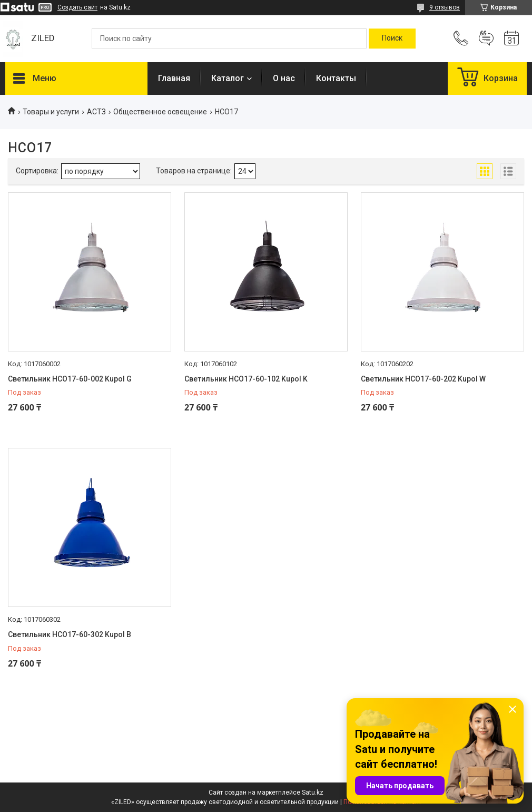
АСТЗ (96, 112)
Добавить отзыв (486, 38)
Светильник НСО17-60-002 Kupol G (70, 379)
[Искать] (392, 38)
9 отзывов (445, 7)
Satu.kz (313, 793)
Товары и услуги (51, 112)
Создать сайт (77, 7)
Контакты (336, 78)
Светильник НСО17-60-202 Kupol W (423, 379)
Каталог (228, 78)
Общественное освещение (160, 112)
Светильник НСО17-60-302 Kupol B (70, 634)
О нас (284, 78)
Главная (174, 78)
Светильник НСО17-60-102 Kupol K (246, 379)
